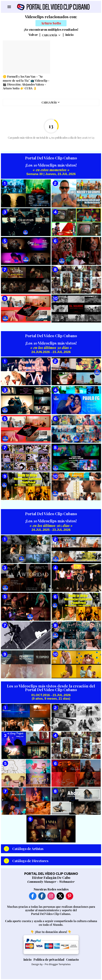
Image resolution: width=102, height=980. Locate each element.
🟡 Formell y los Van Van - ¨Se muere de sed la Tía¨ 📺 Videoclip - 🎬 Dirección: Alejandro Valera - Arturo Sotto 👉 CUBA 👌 (26, 82)
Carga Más (50, 35)
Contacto (73, 959)
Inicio (69, 35)
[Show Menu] (9, 7)
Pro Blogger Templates (58, 964)
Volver (33, 35)
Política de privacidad (49, 959)
